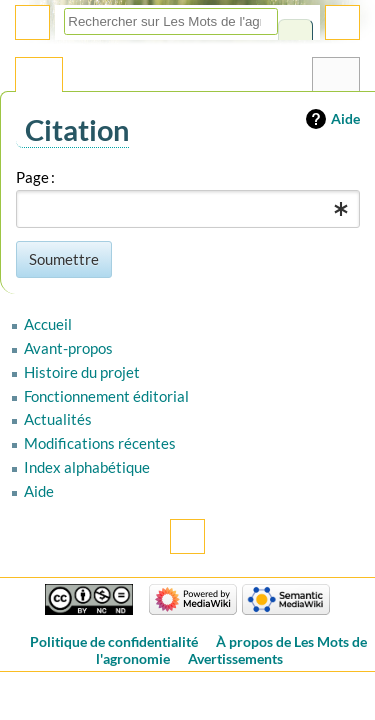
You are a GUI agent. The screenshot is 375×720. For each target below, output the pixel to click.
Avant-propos (68, 348)
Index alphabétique (87, 467)
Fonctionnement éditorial (106, 396)
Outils (336, 79)
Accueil (48, 324)
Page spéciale (39, 79)
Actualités (58, 419)
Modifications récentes (100, 443)
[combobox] (188, 209)
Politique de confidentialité (114, 641)
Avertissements (235, 658)
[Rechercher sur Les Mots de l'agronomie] (171, 21)
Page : (35, 177)
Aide (345, 118)
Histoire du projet (82, 372)
